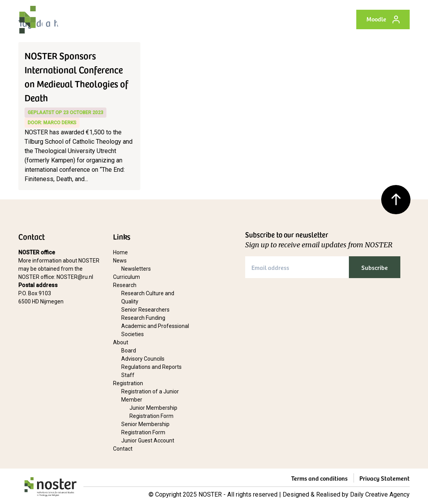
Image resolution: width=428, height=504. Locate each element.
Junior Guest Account (148, 441)
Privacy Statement (385, 478)
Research (125, 285)
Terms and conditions (319, 478)
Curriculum (126, 277)
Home (120, 252)
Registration (128, 383)
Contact (123, 449)
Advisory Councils (143, 359)
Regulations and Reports (151, 367)
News (120, 261)
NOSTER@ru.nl (75, 277)
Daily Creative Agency (380, 494)
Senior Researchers (145, 310)
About (121, 342)
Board (129, 351)
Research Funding (143, 318)
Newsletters (136, 269)
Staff (128, 375)
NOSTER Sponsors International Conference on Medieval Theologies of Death (76, 76)
